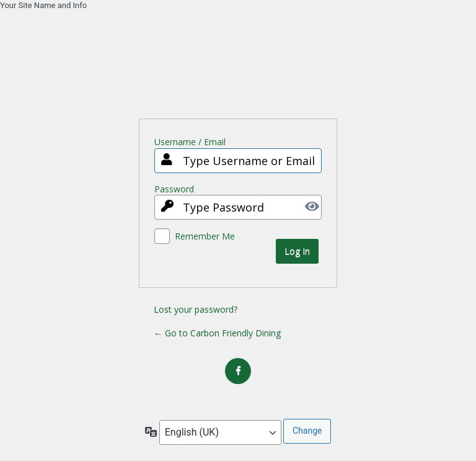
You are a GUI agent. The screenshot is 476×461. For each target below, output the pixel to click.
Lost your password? (196, 309)
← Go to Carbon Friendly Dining (217, 333)
